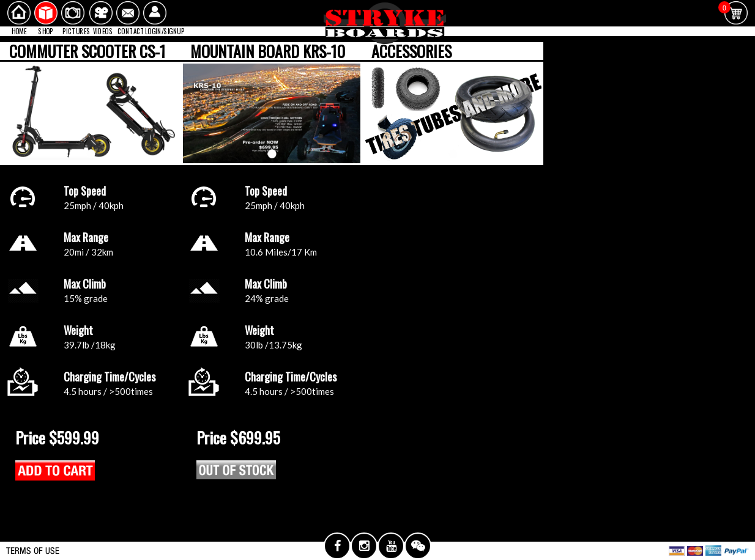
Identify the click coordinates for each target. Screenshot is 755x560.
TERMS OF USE (33, 551)
